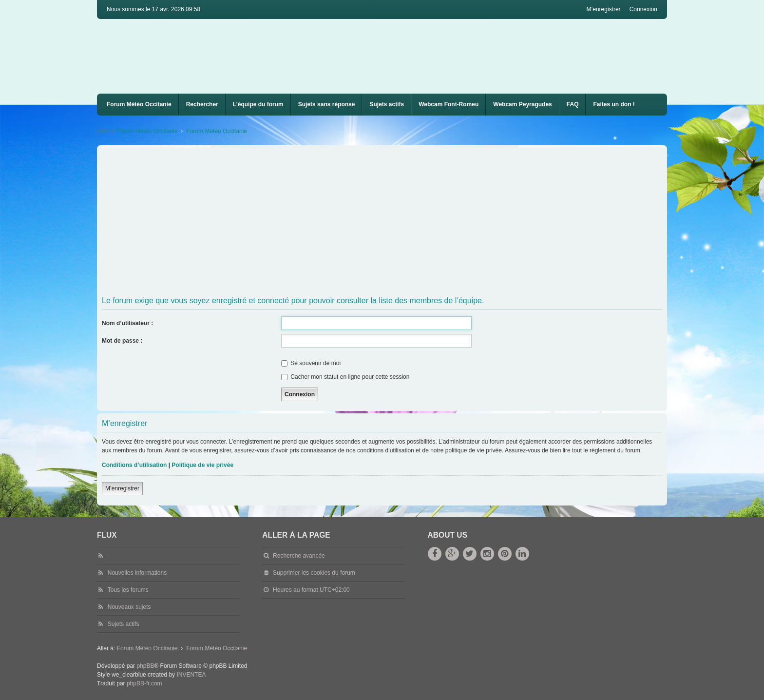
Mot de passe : (122, 341)
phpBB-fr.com (144, 683)
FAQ (573, 104)
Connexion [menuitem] (643, 9)
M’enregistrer (122, 488)
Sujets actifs (387, 104)
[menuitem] (449, 105)
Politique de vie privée (202, 465)
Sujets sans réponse (327, 104)
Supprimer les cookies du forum (314, 573)
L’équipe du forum (258, 104)
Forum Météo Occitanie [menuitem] (139, 104)
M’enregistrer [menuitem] (604, 9)
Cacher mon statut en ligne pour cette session (345, 377)
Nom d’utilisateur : (127, 323)
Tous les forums (128, 590)
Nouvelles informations (137, 573)
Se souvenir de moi (311, 363)
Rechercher (202, 104)
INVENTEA (191, 675)
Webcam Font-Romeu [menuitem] (449, 104)
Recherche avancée (299, 556)
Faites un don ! (614, 104)
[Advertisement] (394, 221)
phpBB (145, 666)
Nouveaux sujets (129, 607)
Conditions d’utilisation (134, 465)
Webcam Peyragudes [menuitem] (523, 104)
